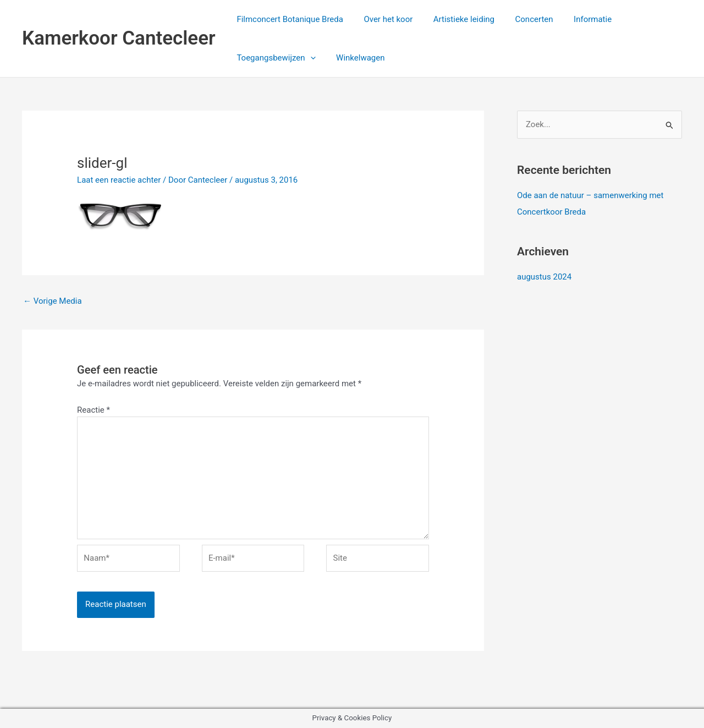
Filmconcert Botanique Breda (288, 19)
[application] (308, 58)
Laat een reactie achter (119, 180)
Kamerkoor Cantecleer (119, 38)
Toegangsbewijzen (274, 58)
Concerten (519, 19)
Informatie (574, 19)
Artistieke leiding (453, 19)
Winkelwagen (354, 58)
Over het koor (382, 19)
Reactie (94, 410)
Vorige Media (53, 301)
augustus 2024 (544, 277)
